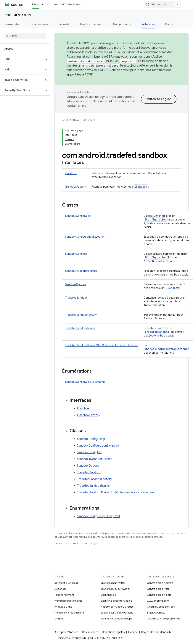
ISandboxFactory (75, 187)
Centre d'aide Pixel (158, 589)
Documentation (18, 15)
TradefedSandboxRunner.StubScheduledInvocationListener (101, 345)
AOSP (65, 120)
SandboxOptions (75, 284)
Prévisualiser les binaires (68, 601)
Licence (133, 632)
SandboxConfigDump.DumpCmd (85, 382)
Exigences (60, 589)
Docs (76, 120)
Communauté (90, 632)
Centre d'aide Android (160, 583)
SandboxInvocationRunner (81, 271)
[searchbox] (25, 36)
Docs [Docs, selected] (36, 4)
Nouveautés (12, 24)
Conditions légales (113, 632)
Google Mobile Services (161, 607)
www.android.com (158, 601)
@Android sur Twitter (113, 583)
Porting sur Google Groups (116, 619)
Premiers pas (40, 24)
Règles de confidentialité (156, 632)
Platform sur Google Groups (117, 607)
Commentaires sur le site (72, 638)
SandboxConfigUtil (77, 254)
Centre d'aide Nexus (159, 595)
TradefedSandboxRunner (80, 328)
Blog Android (108, 595)
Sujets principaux (91, 24)
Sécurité (64, 24)
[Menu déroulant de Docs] (44, 4)
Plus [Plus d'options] (168, 24)
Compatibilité (122, 24)
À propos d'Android (66, 632)
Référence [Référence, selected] (148, 24)
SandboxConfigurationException (85, 237)
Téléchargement (64, 595)
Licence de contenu (169, 533)
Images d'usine (63, 607)
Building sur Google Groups (117, 613)
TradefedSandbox (76, 298)
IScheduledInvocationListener (167, 349)
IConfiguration (156, 219)
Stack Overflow (156, 613)
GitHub (59, 619)
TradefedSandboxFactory (81, 315)
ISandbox (71, 173)
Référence (89, 120)
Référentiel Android (66, 583)
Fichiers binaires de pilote (69, 613)
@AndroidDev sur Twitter (115, 589)
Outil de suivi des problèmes (163, 619)
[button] (22, 59)
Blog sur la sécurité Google (116, 601)
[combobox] (163, 4)
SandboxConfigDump (78, 216)
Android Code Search (67, 4)
